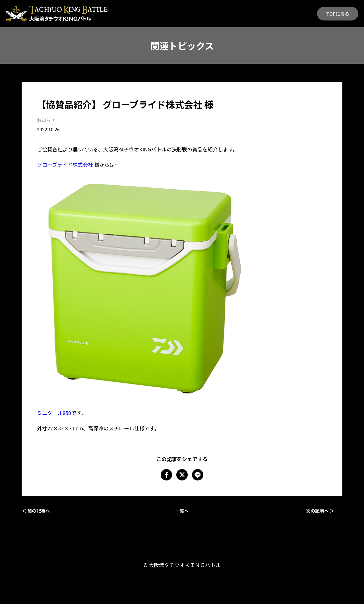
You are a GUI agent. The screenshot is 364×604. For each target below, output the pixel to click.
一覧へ (182, 511)
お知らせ (46, 120)
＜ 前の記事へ (36, 511)
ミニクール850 (54, 413)
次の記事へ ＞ (320, 511)
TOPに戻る (338, 14)
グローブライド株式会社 (65, 165)
